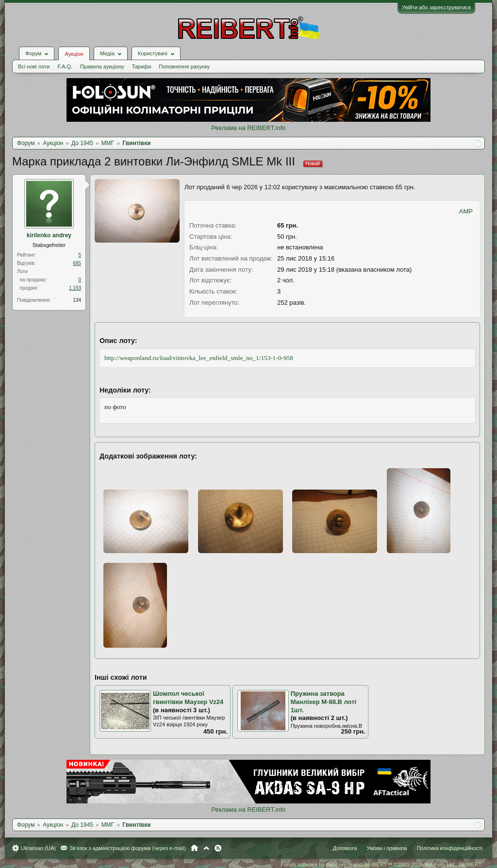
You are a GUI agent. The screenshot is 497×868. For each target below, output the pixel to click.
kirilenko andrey (49, 235)
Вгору (206, 848)
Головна (194, 848)
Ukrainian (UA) (38, 848)
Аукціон (74, 54)
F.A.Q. (65, 66)
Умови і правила (387, 848)
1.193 (75, 288)
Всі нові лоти (34, 66)
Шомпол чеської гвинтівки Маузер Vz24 (188, 698)
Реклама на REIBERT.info (248, 128)
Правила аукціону (102, 66)
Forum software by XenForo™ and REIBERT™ (381, 865)
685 (77, 263)
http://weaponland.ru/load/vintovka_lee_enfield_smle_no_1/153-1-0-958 (199, 358)
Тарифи (142, 66)
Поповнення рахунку (184, 66)
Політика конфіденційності (450, 848)
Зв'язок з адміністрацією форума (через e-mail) (128, 848)
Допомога (345, 848)
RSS (218, 848)
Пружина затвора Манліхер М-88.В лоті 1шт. (324, 702)
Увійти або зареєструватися (436, 7)
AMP (466, 211)
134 (77, 300)
